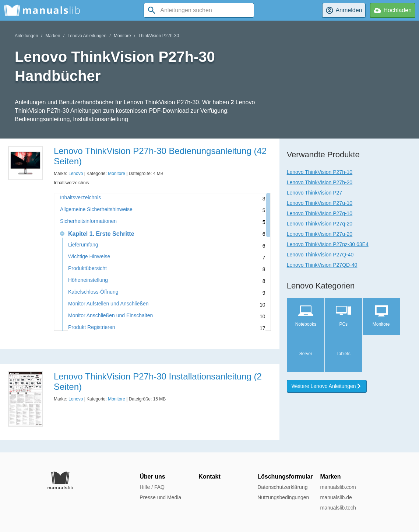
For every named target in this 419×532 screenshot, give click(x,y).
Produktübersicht (87, 268)
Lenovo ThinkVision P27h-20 (320, 182)
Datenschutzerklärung (282, 487)
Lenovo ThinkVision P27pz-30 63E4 (328, 244)
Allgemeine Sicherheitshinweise (96, 209)
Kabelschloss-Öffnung (93, 292)
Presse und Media (160, 497)
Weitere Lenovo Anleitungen (327, 386)
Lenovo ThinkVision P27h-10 (320, 172)
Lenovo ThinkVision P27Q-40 (320, 255)
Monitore (122, 36)
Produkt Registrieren (92, 327)
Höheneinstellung (88, 280)
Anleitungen (26, 36)
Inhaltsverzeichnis (80, 198)
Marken (53, 36)
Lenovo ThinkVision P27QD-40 (322, 265)
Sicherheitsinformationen (88, 221)
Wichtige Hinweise (89, 257)
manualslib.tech (338, 508)
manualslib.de (336, 497)
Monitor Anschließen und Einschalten (110, 316)
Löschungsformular (285, 477)
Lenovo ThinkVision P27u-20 (320, 234)
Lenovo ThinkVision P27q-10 (320, 213)
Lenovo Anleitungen (87, 36)
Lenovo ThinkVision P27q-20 (320, 224)
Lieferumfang (83, 245)
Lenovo (76, 174)
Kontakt (209, 477)
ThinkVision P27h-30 (159, 36)
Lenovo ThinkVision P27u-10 (320, 203)
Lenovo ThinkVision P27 (314, 193)
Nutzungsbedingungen (283, 497)
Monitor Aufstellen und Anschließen (108, 304)
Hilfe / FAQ (152, 487)
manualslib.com (338, 487)
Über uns (152, 477)
